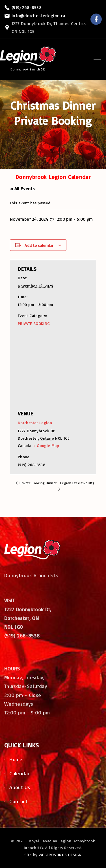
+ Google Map (46, 445)
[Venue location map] (49, 367)
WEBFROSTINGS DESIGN (60, 855)
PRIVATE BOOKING (34, 323)
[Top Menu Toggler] (97, 59)
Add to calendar (39, 245)
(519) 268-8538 (27, 7)
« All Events (22, 189)
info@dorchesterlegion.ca (38, 15)
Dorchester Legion (35, 423)
